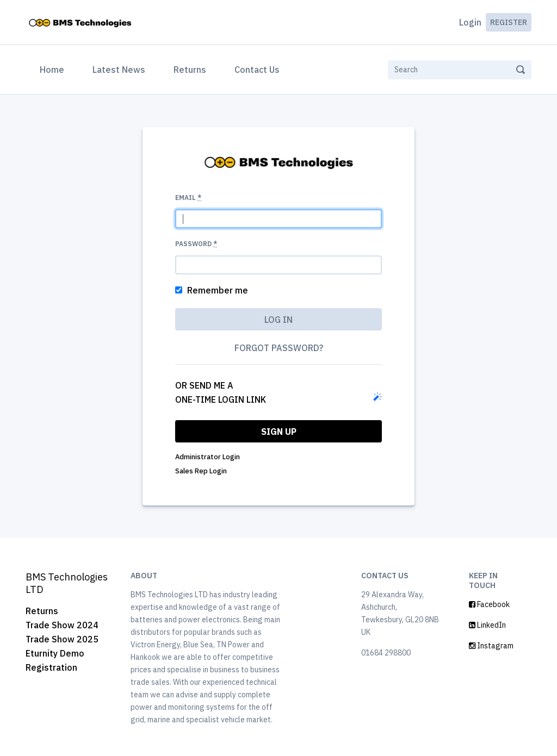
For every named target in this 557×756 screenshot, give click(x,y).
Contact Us (257, 70)
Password (196, 244)
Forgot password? (279, 348)
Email (188, 198)
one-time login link (221, 399)
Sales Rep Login (201, 471)
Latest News (119, 70)
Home (54, 68)
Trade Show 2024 (62, 625)
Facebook (489, 604)
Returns (190, 70)
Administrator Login (208, 457)
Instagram (491, 646)
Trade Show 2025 (62, 639)
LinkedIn (487, 625)
